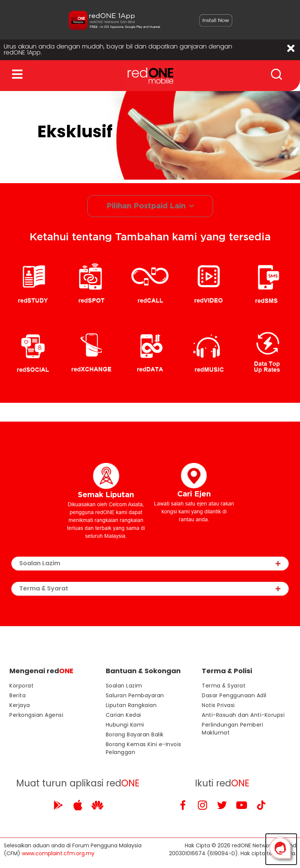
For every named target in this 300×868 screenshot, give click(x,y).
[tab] (150, 565)
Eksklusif (75, 133)
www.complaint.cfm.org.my (58, 855)
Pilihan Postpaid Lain (150, 208)
